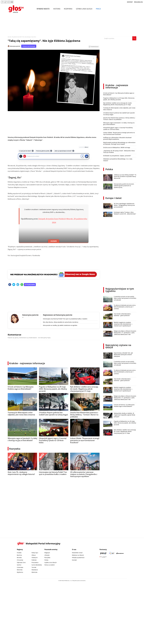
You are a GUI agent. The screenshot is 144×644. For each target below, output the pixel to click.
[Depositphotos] (120, 553)
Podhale (34, 560)
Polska (109, 169)
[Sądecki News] (112, 553)
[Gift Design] (103, 557)
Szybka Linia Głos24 (85, 9)
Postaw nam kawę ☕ (29, 46)
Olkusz (34, 555)
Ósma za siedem (50, 565)
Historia (57, 9)
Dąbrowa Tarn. (21, 562)
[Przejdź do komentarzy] (94, 47)
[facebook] (10, 285)
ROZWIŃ (54, 241)
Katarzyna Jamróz (15, 46)
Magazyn (47, 553)
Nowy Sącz (35, 553)
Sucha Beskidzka (37, 565)
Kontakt (74, 560)
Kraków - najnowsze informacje (27, 363)
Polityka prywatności (78, 558)
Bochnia (19, 555)
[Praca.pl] (103, 553)
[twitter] (14, 285)
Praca (99, 9)
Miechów (20, 570)
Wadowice (35, 570)
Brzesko (19, 558)
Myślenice (20, 572)
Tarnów (34, 567)
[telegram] (18, 285)
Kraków (19, 553)
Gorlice (19, 565)
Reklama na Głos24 (78, 555)
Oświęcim (35, 558)
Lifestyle (47, 555)
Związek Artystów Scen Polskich (52, 219)
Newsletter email (77, 553)
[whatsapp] (22, 285)
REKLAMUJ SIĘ (138, 2)
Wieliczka (34, 572)
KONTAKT (130, 2)
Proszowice (35, 562)
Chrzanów (20, 560)
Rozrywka (69, 9)
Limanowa (20, 567)
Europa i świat (114, 198)
